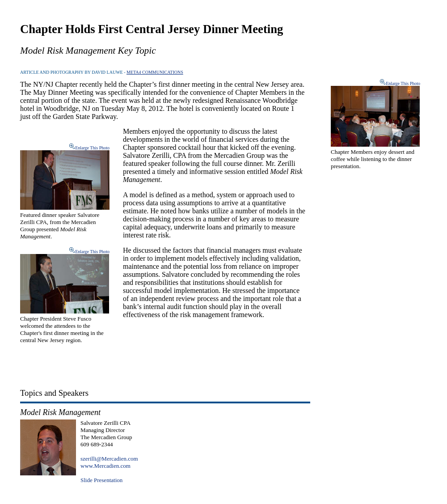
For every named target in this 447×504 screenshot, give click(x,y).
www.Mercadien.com (105, 466)
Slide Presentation (101, 480)
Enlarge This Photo (92, 148)
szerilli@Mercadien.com (109, 459)
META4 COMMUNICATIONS (155, 72)
